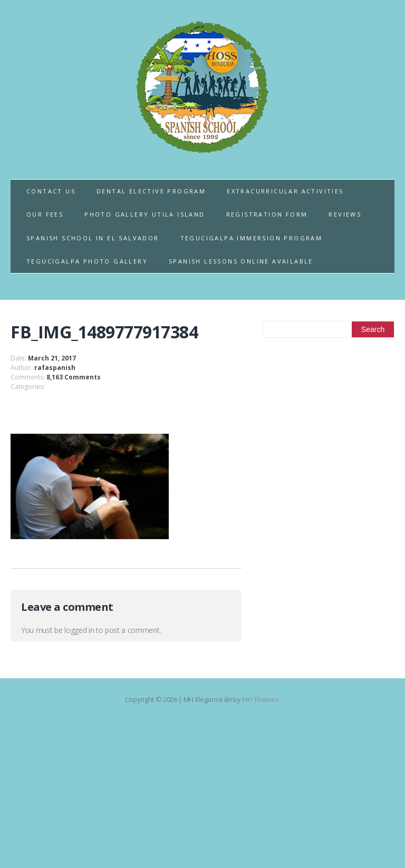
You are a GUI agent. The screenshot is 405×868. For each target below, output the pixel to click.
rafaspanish (55, 368)
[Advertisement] (329, 427)
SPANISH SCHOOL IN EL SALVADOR (93, 238)
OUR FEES (45, 214)
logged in (79, 630)
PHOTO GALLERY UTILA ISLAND (144, 214)
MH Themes (260, 699)
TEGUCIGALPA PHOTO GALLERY (87, 261)
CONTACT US (51, 191)
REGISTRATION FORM (267, 214)
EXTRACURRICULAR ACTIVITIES (285, 191)
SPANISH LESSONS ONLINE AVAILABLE (241, 261)
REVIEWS (345, 214)
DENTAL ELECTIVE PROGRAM (151, 191)
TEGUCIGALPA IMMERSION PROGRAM (252, 238)
